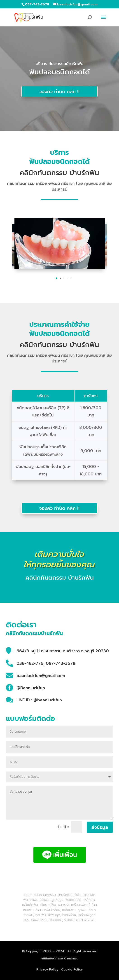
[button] (60, 278)
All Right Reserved (82, 951)
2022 (47, 951)
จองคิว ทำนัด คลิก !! (59, 92)
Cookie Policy (72, 969)
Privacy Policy (47, 969)
